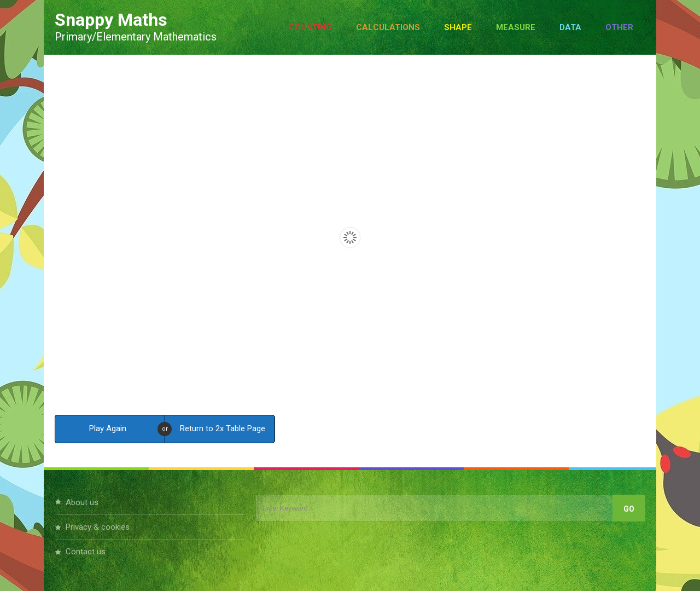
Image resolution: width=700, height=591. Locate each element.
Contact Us (86, 552)
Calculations (388, 27)
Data (570, 27)
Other (619, 27)
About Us (82, 502)
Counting (310, 27)
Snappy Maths (111, 20)
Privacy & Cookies (98, 527)
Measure (516, 27)
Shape (458, 27)
